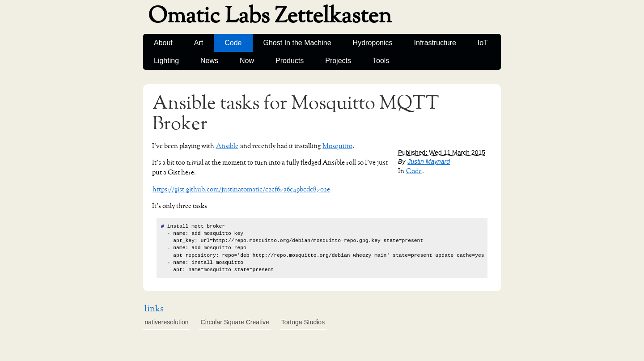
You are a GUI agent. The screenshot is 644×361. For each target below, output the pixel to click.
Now (247, 61)
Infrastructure (435, 43)
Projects (338, 61)
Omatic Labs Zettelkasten (270, 16)
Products (290, 61)
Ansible (227, 146)
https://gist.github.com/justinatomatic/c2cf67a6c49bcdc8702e (241, 189)
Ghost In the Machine (297, 43)
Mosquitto (337, 146)
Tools (381, 61)
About (163, 43)
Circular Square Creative (235, 322)
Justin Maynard (429, 161)
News (209, 61)
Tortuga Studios (303, 322)
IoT (483, 43)
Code (233, 43)
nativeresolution (167, 322)
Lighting (166, 61)
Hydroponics (373, 43)
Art (199, 43)
